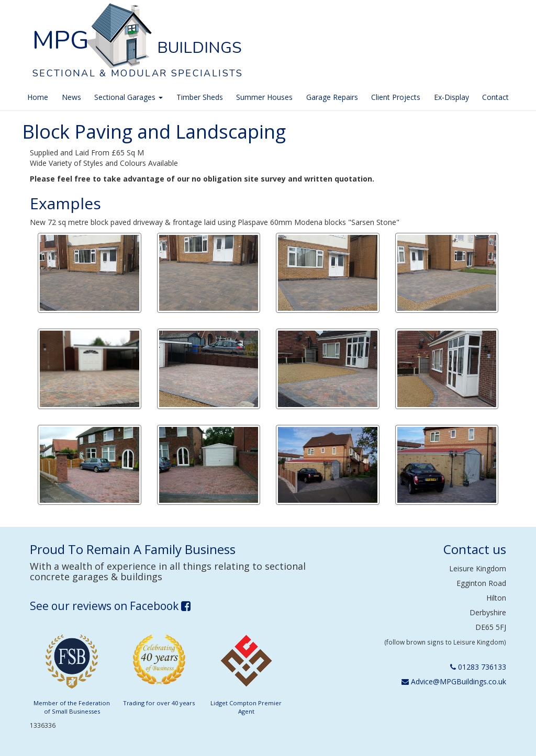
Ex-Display (451, 97)
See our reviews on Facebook (110, 606)
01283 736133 (478, 667)
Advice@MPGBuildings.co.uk (454, 681)
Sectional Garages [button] (129, 97)
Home (38, 97)
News (71, 97)
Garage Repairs (332, 97)
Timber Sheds (200, 97)
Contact (495, 97)
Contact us (475, 549)
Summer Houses (264, 97)
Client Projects (396, 97)
